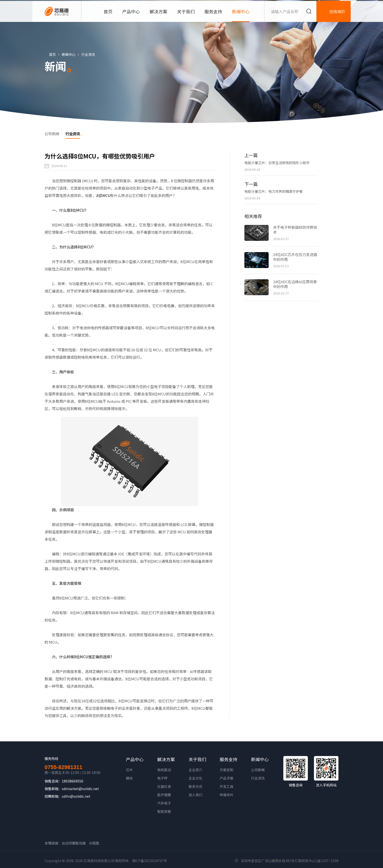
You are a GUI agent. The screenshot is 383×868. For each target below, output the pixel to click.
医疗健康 (164, 795)
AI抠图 (94, 844)
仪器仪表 (164, 787)
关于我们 (197, 760)
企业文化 (195, 779)
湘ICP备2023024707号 (149, 861)
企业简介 (195, 770)
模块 (129, 779)
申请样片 (227, 795)
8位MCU (103, 196)
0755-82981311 (63, 768)
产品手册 (227, 779)
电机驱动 (164, 770)
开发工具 (227, 787)
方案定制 (227, 770)
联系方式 (195, 787)
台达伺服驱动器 (74, 844)
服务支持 (228, 760)
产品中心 (135, 760)
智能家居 (164, 812)
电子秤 (162, 779)
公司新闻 (258, 770)
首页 (54, 54)
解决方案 (166, 760)
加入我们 (195, 795)
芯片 (129, 770)
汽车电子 (164, 804)
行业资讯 (90, 54)
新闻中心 (71, 54)
